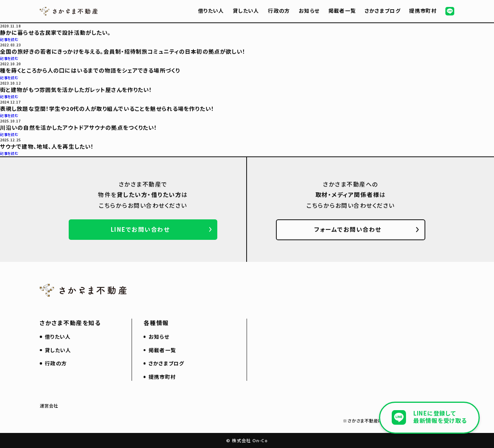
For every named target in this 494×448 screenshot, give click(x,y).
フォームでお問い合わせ (348, 229)
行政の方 (279, 11)
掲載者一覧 (342, 11)
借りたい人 (211, 11)
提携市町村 (423, 11)
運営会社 (49, 406)
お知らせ (309, 11)
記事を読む (9, 39)
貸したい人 (246, 11)
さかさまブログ (383, 11)
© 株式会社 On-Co (247, 440)
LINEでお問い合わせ (140, 229)
